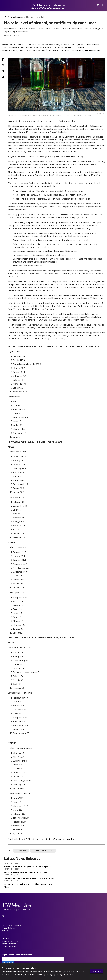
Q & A (48, 132)
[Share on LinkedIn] (3, 71)
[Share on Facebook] (3, 59)
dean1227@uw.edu (76, 47)
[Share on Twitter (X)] (3, 65)
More (8, 887)
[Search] (98, 5)
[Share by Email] (3, 77)
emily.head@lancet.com (90, 50)
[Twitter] (3, 916)
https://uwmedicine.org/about (62, 839)
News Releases (17, 17)
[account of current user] (4, 5)
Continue (96, 971)
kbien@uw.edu (92, 44)
